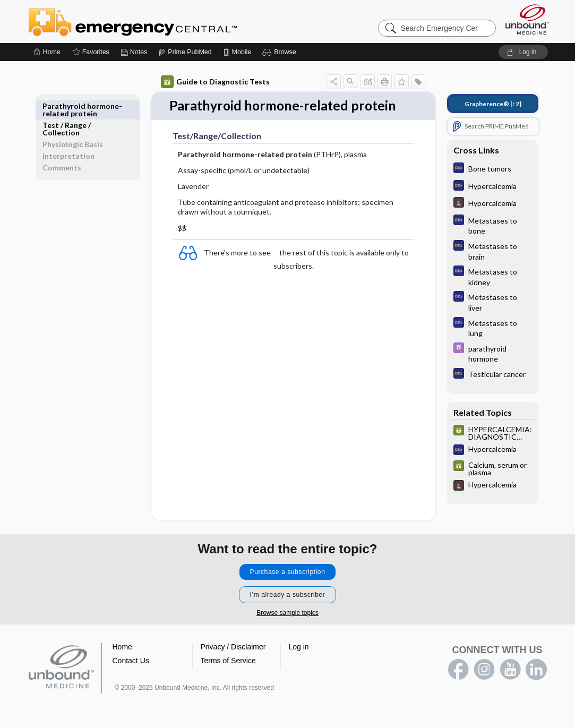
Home (122, 647)
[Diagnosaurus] (493, 169)
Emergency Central (160, 21)
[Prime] (185, 52)
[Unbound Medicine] (527, 19)
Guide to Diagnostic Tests (215, 82)
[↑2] (493, 104)
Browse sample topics (287, 613)
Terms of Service (228, 661)
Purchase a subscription (288, 572)
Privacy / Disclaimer (233, 647)
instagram (484, 670)
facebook (458, 670)
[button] (281, 52)
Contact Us (131, 661)
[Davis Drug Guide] (493, 353)
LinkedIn (536, 670)
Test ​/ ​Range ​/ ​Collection (67, 110)
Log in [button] (299, 647)
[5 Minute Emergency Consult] (493, 204)
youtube (510, 670)
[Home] (47, 52)
